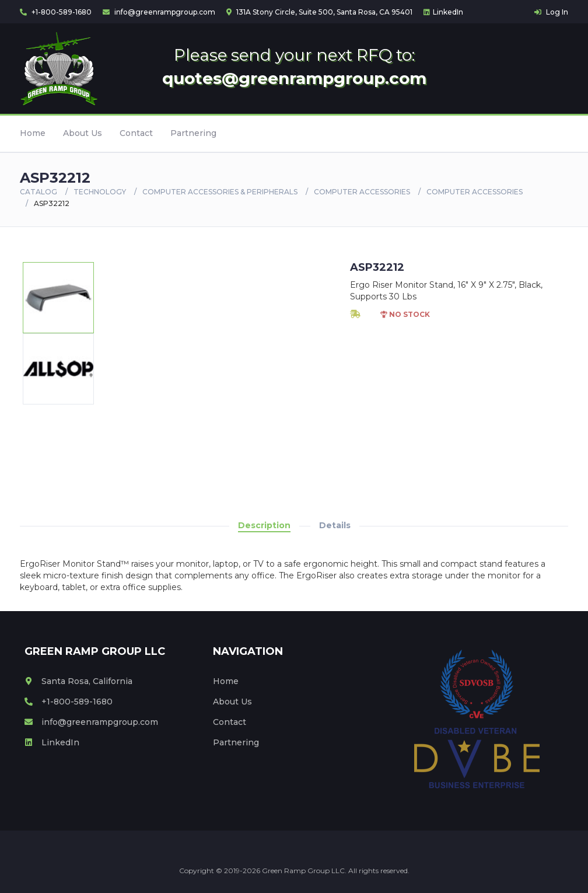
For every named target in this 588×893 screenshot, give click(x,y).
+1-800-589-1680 (56, 12)
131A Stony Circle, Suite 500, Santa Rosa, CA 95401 (319, 12)
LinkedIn (443, 12)
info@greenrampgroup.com (159, 12)
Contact (136, 133)
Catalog (38, 192)
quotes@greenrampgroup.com (294, 78)
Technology (100, 192)
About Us (83, 133)
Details (335, 525)
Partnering (193, 133)
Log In (551, 12)
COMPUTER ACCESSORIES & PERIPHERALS (220, 192)
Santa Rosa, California (78, 681)
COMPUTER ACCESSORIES (362, 192)
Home (33, 133)
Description (264, 525)
